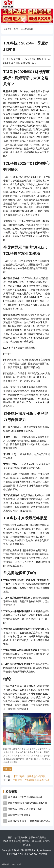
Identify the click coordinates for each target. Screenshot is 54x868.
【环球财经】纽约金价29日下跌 (29, 776)
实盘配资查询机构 (11, 841)
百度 (14, 864)
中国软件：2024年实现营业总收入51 (32, 780)
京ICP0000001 (31, 854)
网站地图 (43, 854)
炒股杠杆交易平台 (37, 838)
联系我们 (36, 841)
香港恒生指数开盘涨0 (19, 815)
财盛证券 (29, 850)
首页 (16, 29)
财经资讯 (26, 841)
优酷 (19, 864)
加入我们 (27, 845)
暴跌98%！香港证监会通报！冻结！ (26, 809)
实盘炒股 (8, 769)
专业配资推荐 (27, 29)
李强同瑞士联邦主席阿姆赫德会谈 (25, 797)
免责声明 (47, 841)
